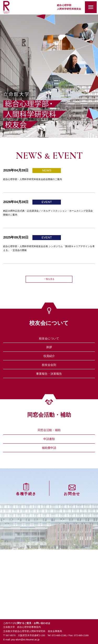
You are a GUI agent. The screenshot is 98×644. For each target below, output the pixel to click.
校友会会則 (49, 394)
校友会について (49, 354)
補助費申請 (49, 495)
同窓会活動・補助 (49, 469)
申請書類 (49, 482)
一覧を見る (49, 291)
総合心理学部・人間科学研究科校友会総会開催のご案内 (46, 180)
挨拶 (49, 368)
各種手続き (26, 551)
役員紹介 (49, 381)
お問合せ (72, 551)
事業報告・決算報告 (49, 408)
